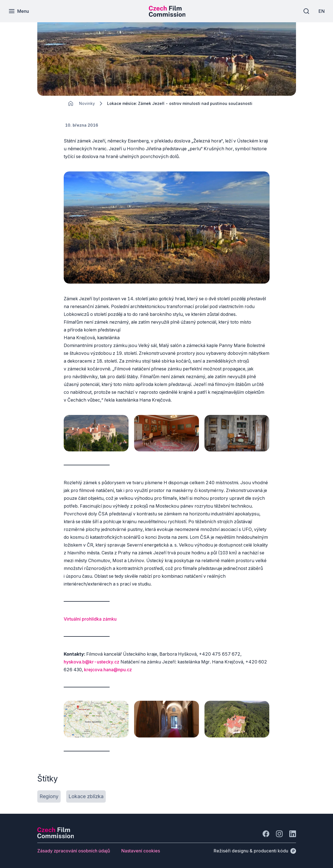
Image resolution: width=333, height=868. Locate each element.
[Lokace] (87, 103)
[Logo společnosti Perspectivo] (56, 837)
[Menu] (19, 11)
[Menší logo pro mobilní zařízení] (167, 15)
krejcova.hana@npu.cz (108, 670)
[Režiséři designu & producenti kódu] (255, 851)
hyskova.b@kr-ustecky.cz (92, 662)
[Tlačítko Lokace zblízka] (86, 796)
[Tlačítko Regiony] (49, 796)
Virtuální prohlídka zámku (90, 619)
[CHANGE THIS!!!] (71, 104)
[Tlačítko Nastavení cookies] (141, 851)
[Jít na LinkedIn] (293, 834)
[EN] (322, 11)
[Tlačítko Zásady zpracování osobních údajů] (74, 851)
